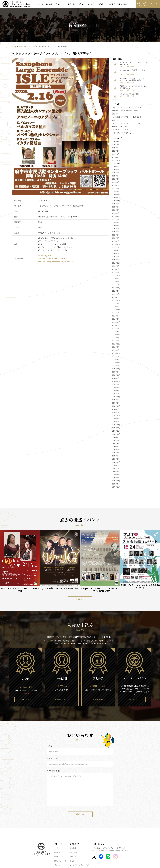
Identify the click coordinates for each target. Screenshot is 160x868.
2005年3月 (116, 404)
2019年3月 (116, 270)
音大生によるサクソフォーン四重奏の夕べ (128, 118)
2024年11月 (116, 199)
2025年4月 (116, 183)
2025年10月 (116, 164)
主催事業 (50, 4)
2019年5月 (116, 267)
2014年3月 (116, 329)
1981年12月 (116, 476)
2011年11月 (116, 354)
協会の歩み (74, 854)
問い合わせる (134, 701)
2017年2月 (116, 298)
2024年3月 (116, 221)
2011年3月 (116, 360)
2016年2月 (116, 308)
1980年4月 (116, 485)
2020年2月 (116, 261)
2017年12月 (116, 289)
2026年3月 (116, 149)
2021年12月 (116, 245)
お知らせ (79, 4)
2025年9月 (116, 168)
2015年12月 (116, 311)
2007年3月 (116, 385)
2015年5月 (116, 314)
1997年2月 (116, 445)
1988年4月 (116, 454)
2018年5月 (116, 280)
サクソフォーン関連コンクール (123, 134)
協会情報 (88, 4)
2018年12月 (116, 277)
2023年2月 (116, 233)
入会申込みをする (26, 701)
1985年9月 (116, 460)
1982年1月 (116, 473)
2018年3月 (116, 283)
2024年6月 (116, 211)
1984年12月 (116, 463)
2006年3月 (116, 395)
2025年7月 (116, 174)
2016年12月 (116, 301)
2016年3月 (116, 305)
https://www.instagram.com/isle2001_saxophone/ (56, 262)
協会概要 (73, 849)
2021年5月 (116, 249)
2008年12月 (116, 376)
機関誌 (95, 4)
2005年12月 (116, 398)
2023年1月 (116, 236)
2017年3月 (116, 295)
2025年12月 (116, 158)
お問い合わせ (117, 4)
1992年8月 (116, 451)
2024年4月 (116, 217)
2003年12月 (116, 417)
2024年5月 (116, 214)
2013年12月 (116, 336)
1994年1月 (116, 448)
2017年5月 (116, 292)
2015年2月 (116, 320)
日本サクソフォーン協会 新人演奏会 (125, 111)
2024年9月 (116, 205)
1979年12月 (116, 488)
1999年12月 (116, 432)
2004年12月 (116, 407)
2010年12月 (116, 364)
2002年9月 (116, 423)
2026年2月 (116, 152)
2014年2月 (116, 333)
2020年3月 (116, 258)
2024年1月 (116, 224)
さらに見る (80, 600)
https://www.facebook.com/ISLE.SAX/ (52, 259)
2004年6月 (116, 410)
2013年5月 (116, 339)
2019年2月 (116, 273)
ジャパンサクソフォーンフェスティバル (127, 108)
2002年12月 (116, 420)
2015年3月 (116, 317)
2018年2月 (116, 286)
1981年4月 (116, 479)
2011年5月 (116, 357)
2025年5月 (116, 180)
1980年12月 (116, 482)
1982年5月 (116, 469)
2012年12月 (116, 345)
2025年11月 (116, 161)
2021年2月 (116, 255)
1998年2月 (116, 441)
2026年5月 (116, 143)
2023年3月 (116, 230)
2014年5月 (116, 326)
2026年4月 (116, 146)
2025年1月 (116, 192)
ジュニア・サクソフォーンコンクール (126, 124)
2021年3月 (116, 252)
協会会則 (50, 642)
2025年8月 (116, 171)
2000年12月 (116, 429)
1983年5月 (116, 466)
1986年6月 (116, 457)
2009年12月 (116, 370)
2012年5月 (116, 348)
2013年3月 (116, 342)
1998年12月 (116, 438)
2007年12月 (116, 382)
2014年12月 (116, 323)
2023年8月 (116, 227)
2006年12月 (116, 389)
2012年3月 (116, 351)
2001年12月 (116, 426)
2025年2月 (116, 189)
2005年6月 (116, 401)
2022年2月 (116, 242)
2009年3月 (116, 373)
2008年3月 (116, 379)
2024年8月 (116, 208)
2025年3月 (116, 186)
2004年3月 (116, 413)
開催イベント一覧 (60, 862)
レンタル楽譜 (105, 4)
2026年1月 (116, 155)
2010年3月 (116, 367)
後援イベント (60, 4)
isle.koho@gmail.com (46, 256)
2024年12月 (116, 196)
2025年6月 (116, 177)
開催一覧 (70, 4)
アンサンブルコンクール (121, 131)
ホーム (42, 4)
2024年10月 (116, 202)
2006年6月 (116, 392)
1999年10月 (116, 435)
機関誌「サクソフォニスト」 (123, 127)
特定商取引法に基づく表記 (79, 867)
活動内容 (73, 858)
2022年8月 (116, 239)
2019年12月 (116, 264)
